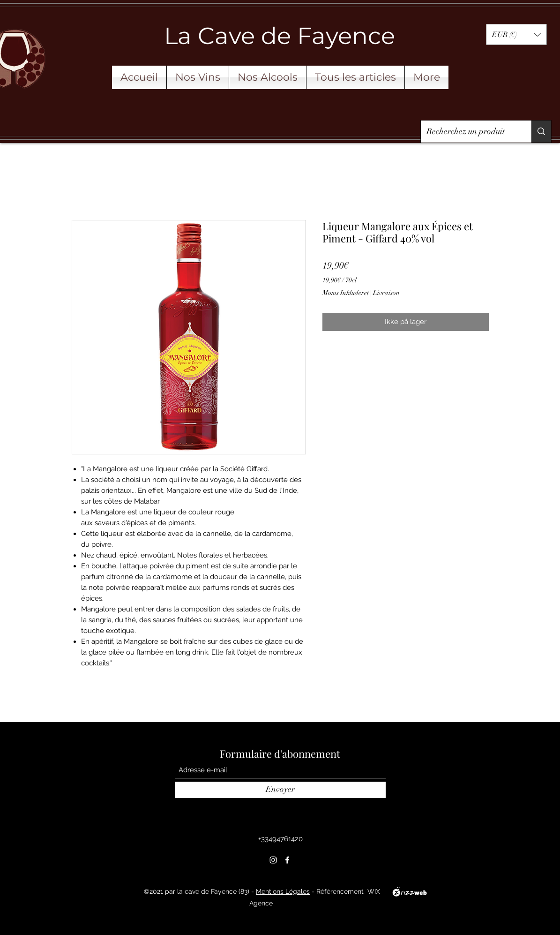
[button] (516, 34)
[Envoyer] (280, 790)
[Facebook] (287, 860)
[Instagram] (273, 860)
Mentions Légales (283, 891)
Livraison (386, 293)
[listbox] (516, 34)
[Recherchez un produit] (469, 132)
